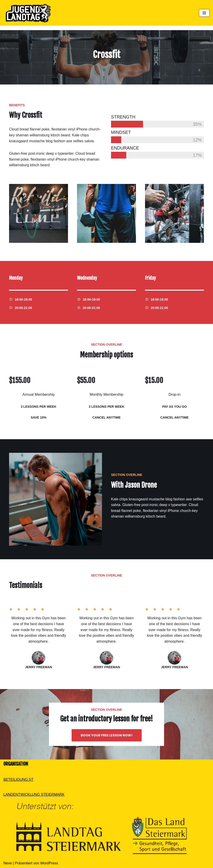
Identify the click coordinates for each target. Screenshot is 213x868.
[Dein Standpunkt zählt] (27, 13)
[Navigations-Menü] (204, 13)
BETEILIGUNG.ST (18, 780)
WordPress (49, 863)
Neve (8, 863)
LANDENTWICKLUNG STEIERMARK (34, 794)
